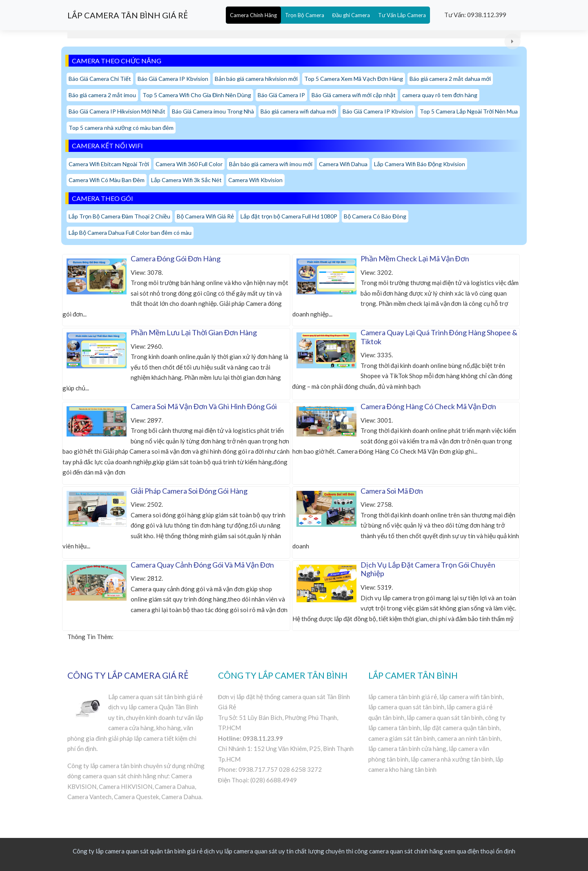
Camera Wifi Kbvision (255, 180)
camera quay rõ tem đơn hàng (440, 95)
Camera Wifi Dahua (343, 164)
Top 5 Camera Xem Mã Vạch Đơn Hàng (354, 79)
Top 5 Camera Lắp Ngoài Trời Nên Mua (469, 111)
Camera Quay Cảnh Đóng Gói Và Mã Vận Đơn (202, 565)
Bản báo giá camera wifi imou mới (271, 164)
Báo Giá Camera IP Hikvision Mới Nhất (117, 111)
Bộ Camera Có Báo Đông (375, 216)
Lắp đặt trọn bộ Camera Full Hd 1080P (289, 216)
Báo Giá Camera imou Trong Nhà (213, 111)
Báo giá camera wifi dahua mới (298, 111)
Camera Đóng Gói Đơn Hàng (176, 258)
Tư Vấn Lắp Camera (402, 15)
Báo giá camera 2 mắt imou (102, 95)
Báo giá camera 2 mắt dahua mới (450, 79)
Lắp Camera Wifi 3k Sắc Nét (186, 180)
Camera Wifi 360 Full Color (189, 164)
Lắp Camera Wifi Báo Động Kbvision (420, 164)
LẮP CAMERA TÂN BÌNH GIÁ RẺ (128, 15)
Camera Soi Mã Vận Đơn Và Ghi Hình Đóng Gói (204, 406)
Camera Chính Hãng (253, 15)
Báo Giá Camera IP (281, 95)
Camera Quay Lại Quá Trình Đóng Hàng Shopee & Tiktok (439, 337)
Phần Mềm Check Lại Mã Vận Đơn (415, 258)
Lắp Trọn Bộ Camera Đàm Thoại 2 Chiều (119, 216)
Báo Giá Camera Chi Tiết (100, 79)
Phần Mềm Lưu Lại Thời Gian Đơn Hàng (194, 332)
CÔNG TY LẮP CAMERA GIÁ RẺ (128, 675)
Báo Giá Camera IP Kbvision (173, 79)
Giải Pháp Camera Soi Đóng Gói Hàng (189, 491)
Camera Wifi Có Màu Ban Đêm (107, 180)
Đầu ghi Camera (351, 15)
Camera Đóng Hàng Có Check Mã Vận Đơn (428, 406)
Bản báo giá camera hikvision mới (256, 79)
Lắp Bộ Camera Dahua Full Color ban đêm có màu (130, 233)
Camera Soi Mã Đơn (392, 491)
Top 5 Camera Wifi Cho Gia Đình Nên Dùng (197, 95)
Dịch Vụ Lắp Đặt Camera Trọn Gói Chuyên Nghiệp (428, 569)
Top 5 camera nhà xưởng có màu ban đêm (121, 128)
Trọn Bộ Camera (305, 15)
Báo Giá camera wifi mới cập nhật (354, 95)
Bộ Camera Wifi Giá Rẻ (205, 216)
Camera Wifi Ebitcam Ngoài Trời (109, 164)
